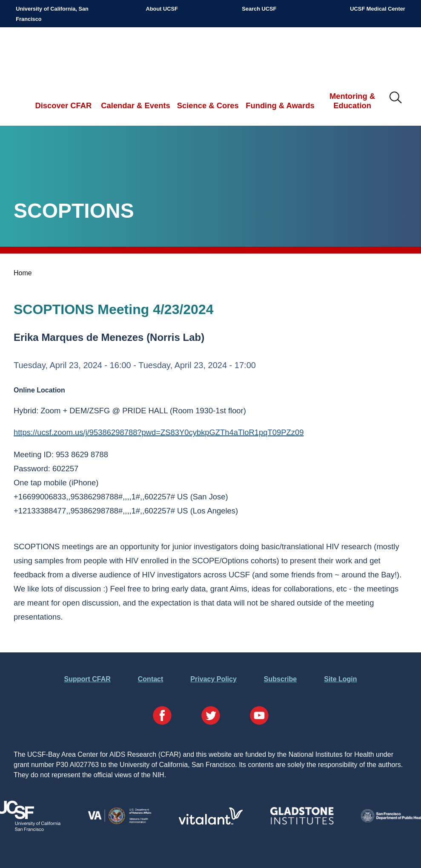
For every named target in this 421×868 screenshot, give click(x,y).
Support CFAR (87, 679)
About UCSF (162, 9)
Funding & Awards (280, 105)
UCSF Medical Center (377, 9)
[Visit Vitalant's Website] (211, 822)
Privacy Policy (213, 679)
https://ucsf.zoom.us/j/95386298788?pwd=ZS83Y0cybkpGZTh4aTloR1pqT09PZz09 (159, 432)
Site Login (340, 679)
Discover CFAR (63, 105)
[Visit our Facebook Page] (162, 717)
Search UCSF (259, 9)
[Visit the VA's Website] (120, 823)
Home (23, 273)
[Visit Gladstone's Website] (302, 823)
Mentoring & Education (352, 101)
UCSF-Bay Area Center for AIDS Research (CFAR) (60, 55)
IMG (396, 98)
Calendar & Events (136, 105)
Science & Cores (208, 105)
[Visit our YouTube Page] (259, 717)
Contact (151, 679)
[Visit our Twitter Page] (211, 717)
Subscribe (280, 679)
